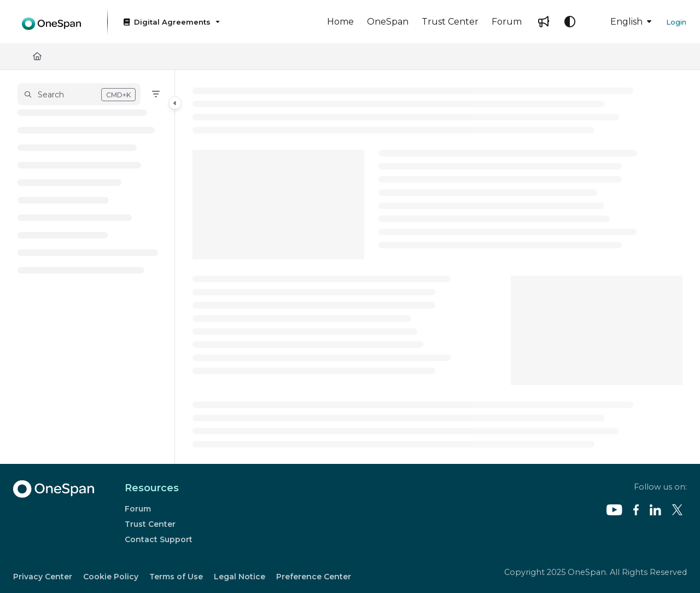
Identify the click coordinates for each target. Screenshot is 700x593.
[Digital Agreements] (171, 22)
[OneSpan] (388, 22)
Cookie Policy (111, 577)
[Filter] (156, 94)
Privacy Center (43, 577)
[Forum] (507, 22)
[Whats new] (544, 22)
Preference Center (314, 577)
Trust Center (150, 524)
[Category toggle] (175, 103)
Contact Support (159, 539)
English (619, 22)
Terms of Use (176, 577)
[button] (79, 94)
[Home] (340, 22)
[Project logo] (51, 22)
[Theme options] (570, 22)
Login (676, 22)
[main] (437, 267)
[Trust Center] (450, 22)
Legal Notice (240, 577)
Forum (138, 509)
